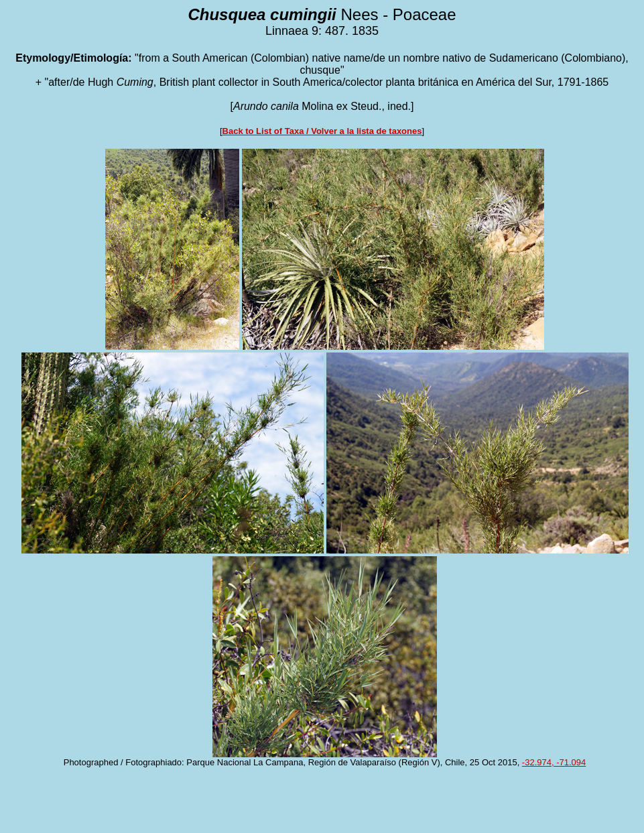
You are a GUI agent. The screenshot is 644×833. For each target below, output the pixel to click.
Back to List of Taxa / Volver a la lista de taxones (322, 131)
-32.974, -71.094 (554, 762)
